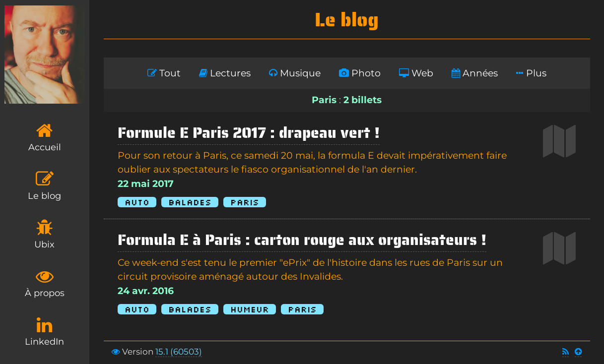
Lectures (225, 73)
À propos (45, 283)
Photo (360, 73)
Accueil (45, 137)
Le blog (44, 186)
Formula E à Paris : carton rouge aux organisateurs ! (302, 240)
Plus (531, 73)
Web (416, 73)
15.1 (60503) (179, 352)
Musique (295, 73)
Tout (164, 73)
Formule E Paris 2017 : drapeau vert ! (249, 133)
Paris (245, 202)
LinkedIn (44, 332)
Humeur (250, 309)
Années (475, 73)
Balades (190, 202)
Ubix (44, 234)
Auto (137, 202)
